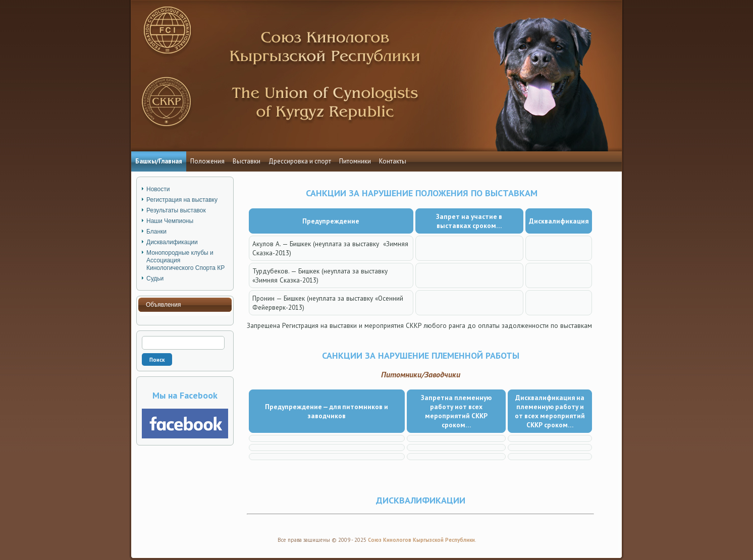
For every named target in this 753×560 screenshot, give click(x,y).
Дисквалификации (172, 242)
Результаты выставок (176, 210)
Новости (158, 189)
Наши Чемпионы (170, 221)
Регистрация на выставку (182, 200)
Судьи (155, 278)
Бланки (156, 232)
